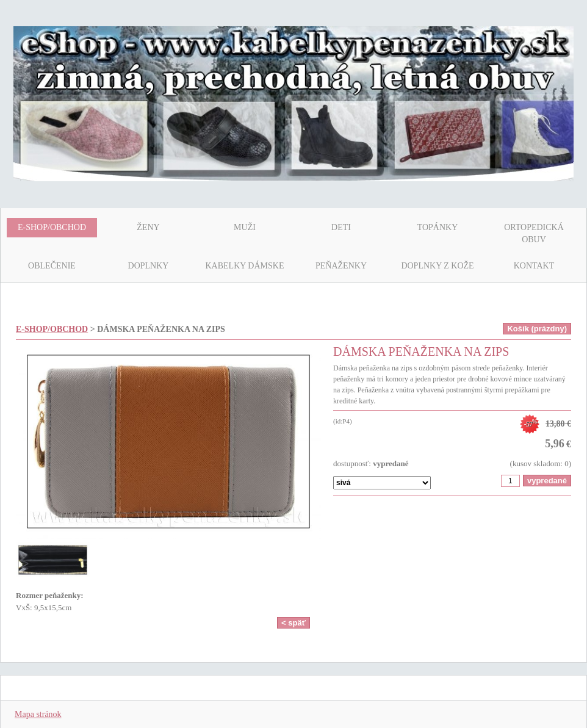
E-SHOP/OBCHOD (52, 329)
